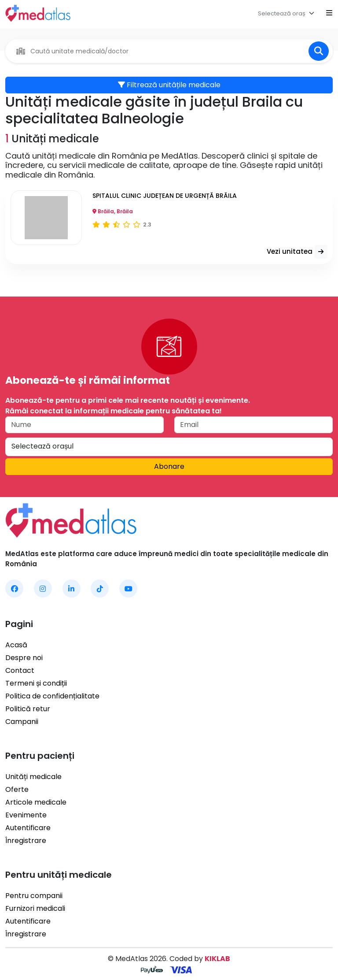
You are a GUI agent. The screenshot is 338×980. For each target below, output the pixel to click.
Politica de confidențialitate (52, 696)
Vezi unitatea (297, 252)
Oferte (17, 789)
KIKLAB (217, 959)
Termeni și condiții (36, 683)
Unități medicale (33, 777)
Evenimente (26, 815)
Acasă (16, 645)
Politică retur (28, 709)
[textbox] (282, 14)
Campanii (22, 722)
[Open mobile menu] (329, 13)
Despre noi (24, 658)
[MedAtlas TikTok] (100, 588)
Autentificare (28, 828)
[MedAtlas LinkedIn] (72, 588)
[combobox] (288, 13)
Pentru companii (34, 896)
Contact (20, 670)
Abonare (169, 466)
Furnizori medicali (35, 908)
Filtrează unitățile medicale (169, 85)
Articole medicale (36, 802)
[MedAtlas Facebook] (14, 588)
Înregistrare (26, 841)
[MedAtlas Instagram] (43, 588)
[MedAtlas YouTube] (128, 588)
